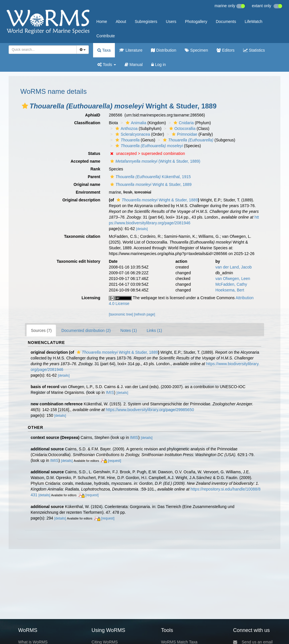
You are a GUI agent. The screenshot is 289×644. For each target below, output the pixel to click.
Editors (225, 50)
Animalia (135, 123)
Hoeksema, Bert (230, 290)
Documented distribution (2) (86, 330)
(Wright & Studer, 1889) (155, 161)
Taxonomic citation (82, 236)
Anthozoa (126, 129)
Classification (87, 123)
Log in (159, 65)
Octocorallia (182, 129)
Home (102, 22)
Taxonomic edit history (78, 261)
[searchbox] (41, 50)
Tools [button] (107, 65)
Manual (134, 65)
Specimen (196, 50)
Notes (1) (129, 330)
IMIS (110, 392)
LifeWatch (253, 22)
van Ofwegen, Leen (233, 279)
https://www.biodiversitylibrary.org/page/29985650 (150, 410)
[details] (142, 229)
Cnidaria (183, 123)
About (121, 22)
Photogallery (196, 22)
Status (94, 153)
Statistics (254, 50)
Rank (95, 169)
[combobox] (43, 50)
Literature (131, 50)
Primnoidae (184, 134)
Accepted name (85, 161)
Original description (81, 200)
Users (171, 22)
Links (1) (154, 330)
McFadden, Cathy (231, 284)
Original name (87, 184)
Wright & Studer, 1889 (150, 184)
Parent (94, 177)
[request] (115, 461)
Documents (226, 22)
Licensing (91, 298)
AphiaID (93, 115)
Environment (88, 192)
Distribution (164, 50)
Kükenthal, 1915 (150, 177)
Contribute (106, 36)
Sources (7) (41, 330)
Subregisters (146, 22)
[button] (25, 106)
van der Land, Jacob (234, 267)
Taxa (104, 50)
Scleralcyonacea (132, 134)
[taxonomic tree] (121, 314)
